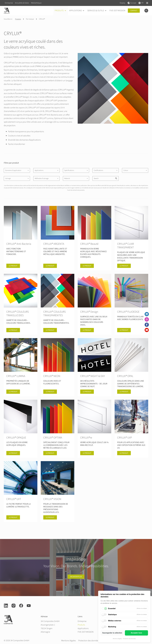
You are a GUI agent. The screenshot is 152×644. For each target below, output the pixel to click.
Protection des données (129, 639)
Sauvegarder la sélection (112, 633)
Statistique (112, 615)
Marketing (112, 627)
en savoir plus (76, 577)
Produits (18, 19)
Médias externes (115, 621)
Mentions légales (117, 639)
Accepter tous (136, 633)
